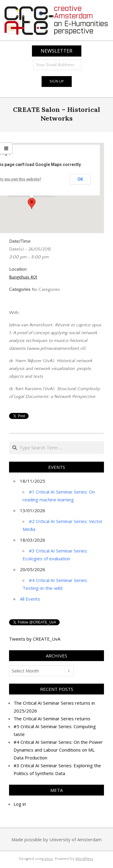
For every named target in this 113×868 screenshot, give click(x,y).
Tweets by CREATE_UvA (35, 639)
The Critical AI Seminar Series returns (52, 719)
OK (80, 179)
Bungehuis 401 (23, 277)
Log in (20, 804)
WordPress (84, 859)
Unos (49, 859)
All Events (30, 599)
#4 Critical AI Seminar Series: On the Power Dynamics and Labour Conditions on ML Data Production (58, 750)
